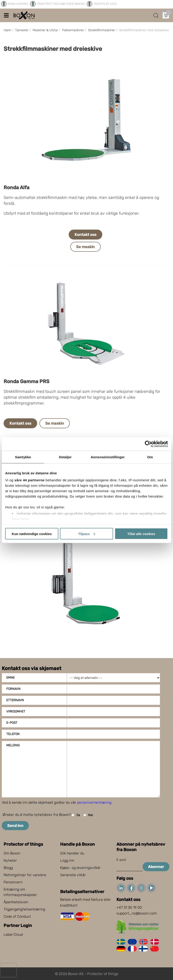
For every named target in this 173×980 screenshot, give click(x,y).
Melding (13, 745)
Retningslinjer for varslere (25, 875)
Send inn (15, 826)
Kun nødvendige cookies (32, 534)
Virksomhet (16, 711)
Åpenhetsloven (16, 902)
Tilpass (87, 534)
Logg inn (67, 860)
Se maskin (85, 247)
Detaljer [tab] (65, 457)
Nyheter (10, 860)
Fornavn (13, 689)
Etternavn (15, 700)
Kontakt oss (85, 235)
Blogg (8, 868)
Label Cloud (13, 935)
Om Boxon (12, 853)
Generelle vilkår (73, 875)
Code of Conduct (17, 916)
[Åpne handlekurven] (166, 15)
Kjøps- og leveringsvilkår (80, 868)
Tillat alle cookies (141, 534)
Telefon (13, 734)
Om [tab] (150, 457)
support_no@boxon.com (137, 913)
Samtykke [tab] (23, 457)
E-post (12, 723)
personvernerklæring (94, 802)
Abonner (156, 867)
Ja (76, 815)
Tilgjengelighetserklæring (24, 909)
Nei (88, 815)
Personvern (13, 882)
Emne (10, 678)
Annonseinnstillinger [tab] (108, 457)
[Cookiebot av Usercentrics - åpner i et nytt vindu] (148, 444)
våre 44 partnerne (30, 480)
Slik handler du (72, 853)
